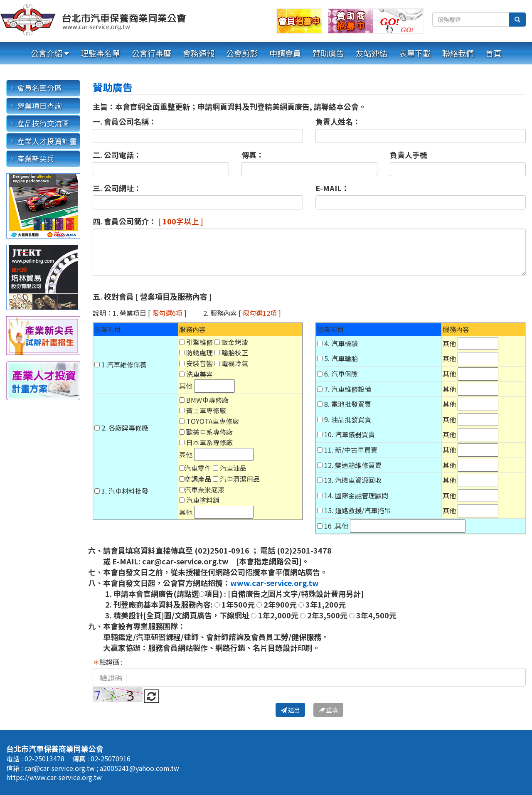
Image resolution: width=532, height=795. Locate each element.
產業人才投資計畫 (47, 141)
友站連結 (372, 53)
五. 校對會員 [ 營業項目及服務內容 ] (152, 296)
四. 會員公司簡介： (148, 221)
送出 (290, 710)
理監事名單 (100, 53)
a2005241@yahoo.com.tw (139, 768)
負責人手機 (409, 155)
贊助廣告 (328, 53)
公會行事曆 (151, 53)
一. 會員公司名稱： (124, 121)
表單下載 (415, 53)
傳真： (253, 155)
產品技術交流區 (43, 123)
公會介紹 (47, 53)
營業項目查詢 (39, 106)
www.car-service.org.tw (275, 583)
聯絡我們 (458, 53)
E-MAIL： (332, 188)
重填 (328, 710)
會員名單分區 (39, 88)
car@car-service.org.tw (60, 768)
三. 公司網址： (117, 188)
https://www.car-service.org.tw (54, 777)
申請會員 (285, 53)
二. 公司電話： (117, 155)
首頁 (493, 53)
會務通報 (199, 53)
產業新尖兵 (36, 159)
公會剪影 (242, 53)
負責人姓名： (338, 121)
